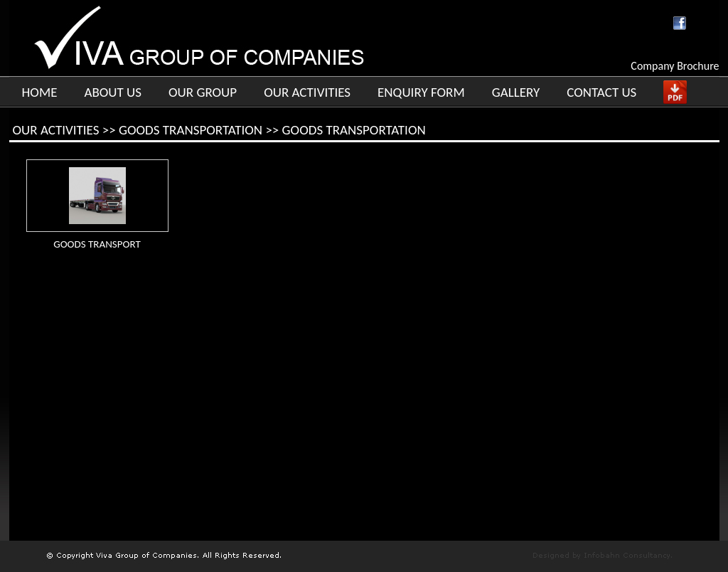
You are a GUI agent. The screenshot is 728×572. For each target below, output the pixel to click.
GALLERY (516, 92)
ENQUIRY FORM (421, 92)
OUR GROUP (203, 92)
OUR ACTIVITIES (307, 92)
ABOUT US (113, 92)
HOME (40, 92)
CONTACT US (601, 92)
